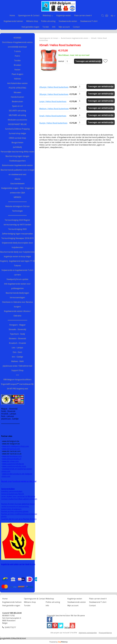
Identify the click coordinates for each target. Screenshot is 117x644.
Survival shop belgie (17, 133)
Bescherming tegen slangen (17, 156)
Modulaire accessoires (17, 120)
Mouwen (17, 92)
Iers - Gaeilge (17, 357)
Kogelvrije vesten (64, 15)
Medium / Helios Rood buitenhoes (54, 109)
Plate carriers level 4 (83, 15)
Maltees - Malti (17, 361)
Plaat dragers (17, 74)
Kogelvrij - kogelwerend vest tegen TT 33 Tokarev (17, 263)
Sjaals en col (17, 106)
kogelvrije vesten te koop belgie (17, 256)
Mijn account (64, 27)
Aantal (61, 61)
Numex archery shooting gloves (15, 511)
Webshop (48, 15)
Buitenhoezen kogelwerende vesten (17, 165)
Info (54, 27)
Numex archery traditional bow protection (20, 514)
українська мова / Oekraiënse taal (17, 366)
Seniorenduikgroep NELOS (13, 494)
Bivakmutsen (17, 102)
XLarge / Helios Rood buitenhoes (53, 123)
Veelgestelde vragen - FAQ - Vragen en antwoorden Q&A (17, 190)
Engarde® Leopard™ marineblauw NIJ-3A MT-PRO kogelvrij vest (17, 386)
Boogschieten (17, 143)
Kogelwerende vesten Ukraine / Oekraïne (17, 313)
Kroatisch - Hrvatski (17, 343)
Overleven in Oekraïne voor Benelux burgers (17, 304)
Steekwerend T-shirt (89, 21)
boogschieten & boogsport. (11, 509)
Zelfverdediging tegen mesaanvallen (17, 234)
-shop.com (6, 471)
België (32, 504)
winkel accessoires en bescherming (15, 506)
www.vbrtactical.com (11, 449)
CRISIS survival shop (17, 138)
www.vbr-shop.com (10, 461)
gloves (4, 516)
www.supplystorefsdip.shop (14, 466)
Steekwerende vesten (68, 21)
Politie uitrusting (48, 21)
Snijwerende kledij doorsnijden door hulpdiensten (17, 245)
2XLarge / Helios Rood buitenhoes (54, 87)
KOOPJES (17, 38)
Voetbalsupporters (17, 161)
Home (12, 15)
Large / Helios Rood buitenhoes (53, 101)
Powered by (58, 642)
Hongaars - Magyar (17, 325)
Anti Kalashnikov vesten (17, 83)
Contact (76, 27)
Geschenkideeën (17, 184)
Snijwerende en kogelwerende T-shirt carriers (17, 272)
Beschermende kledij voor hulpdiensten (17, 252)
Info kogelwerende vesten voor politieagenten (17, 286)
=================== (17, 320)
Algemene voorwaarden (88, 633)
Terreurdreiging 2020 (17, 229)
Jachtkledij (17, 147)
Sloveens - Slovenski (17, 339)
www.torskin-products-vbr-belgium (17, 474)
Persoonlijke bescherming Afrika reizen (17, 152)
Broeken (17, 65)
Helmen (17, 79)
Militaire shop (32, 21)
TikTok (67, 628)
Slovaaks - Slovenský (17, 329)
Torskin (46, 27)
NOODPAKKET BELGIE (17, 124)
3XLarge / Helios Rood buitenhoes (54, 94)
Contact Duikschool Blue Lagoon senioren (19, 499)
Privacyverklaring (105, 633)
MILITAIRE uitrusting (17, 115)
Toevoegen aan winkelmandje (101, 86)
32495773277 (10, 627)
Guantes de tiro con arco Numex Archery (19, 519)
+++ (17, 375)
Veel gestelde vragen (30, 27)
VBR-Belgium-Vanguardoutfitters (17, 380)
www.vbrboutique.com (12, 456)
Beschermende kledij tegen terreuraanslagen (17, 295)
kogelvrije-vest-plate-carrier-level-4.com (18, 564)
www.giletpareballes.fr (12, 459)
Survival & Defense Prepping (17, 129)
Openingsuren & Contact (29, 15)
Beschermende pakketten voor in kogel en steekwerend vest (17, 172)
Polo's (17, 56)
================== (17, 202)
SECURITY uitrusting (17, 111)
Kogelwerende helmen (13, 21)
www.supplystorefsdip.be (13, 464)
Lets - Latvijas (17, 348)
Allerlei (17, 179)
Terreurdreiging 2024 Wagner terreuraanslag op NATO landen (17, 222)
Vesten (17, 70)
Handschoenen (17, 97)
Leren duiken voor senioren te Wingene (18, 496)
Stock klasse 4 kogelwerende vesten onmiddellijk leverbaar (17, 45)
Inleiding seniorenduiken (12, 491)
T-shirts (17, 51)
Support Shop (17, 370)
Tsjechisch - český (17, 334)
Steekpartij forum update (17, 279)
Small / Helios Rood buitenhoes (53, 116)
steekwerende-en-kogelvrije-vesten (17, 469)
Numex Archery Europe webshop (15, 504)
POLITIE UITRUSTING (17, 88)
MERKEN (17, 197)
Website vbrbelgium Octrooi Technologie (17, 209)
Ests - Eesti (17, 352)
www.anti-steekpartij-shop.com (16, 446)
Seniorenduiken (8, 489)
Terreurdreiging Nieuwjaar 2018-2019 (17, 238)
